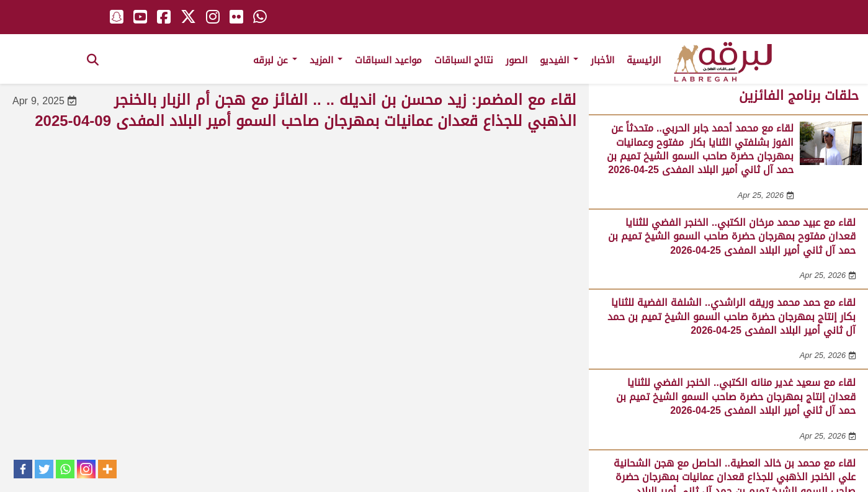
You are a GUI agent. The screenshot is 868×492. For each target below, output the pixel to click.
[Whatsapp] (65, 469)
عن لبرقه (275, 60)
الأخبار (602, 60)
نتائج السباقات (464, 60)
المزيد (326, 60)
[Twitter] (44, 469)
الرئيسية (644, 60)
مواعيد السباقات (388, 60)
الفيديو (559, 60)
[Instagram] (86, 469)
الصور (517, 60)
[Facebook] (23, 469)
